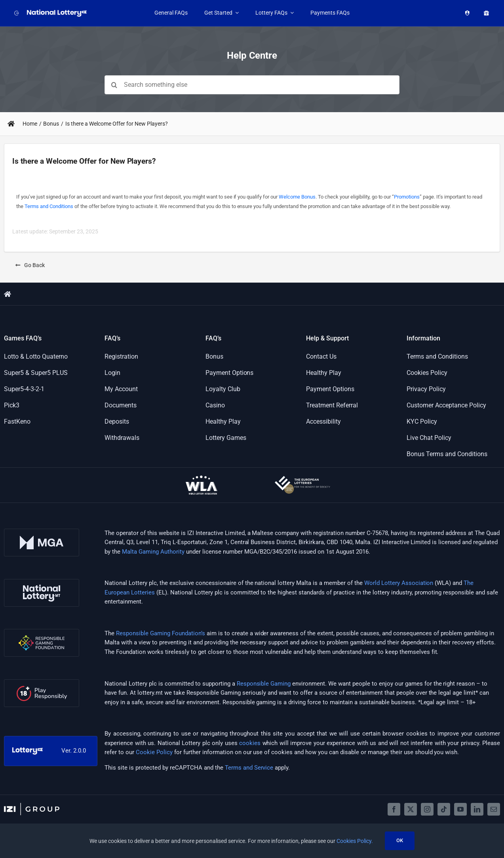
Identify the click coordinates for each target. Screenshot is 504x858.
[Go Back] (30, 265)
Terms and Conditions (49, 206)
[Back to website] (15, 13)
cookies (250, 743)
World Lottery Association (399, 583)
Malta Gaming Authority (153, 552)
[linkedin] (477, 809)
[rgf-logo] (42, 632)
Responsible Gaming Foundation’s (161, 633)
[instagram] (427, 809)
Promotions (407, 197)
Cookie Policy (154, 752)
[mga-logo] (42, 531)
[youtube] (460, 809)
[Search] (114, 85)
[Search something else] (252, 85)
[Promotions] (485, 13)
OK (400, 840)
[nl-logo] (42, 582)
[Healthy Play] (466, 13)
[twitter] (411, 809)
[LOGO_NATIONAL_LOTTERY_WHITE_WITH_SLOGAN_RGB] (57, 12)
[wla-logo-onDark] (202, 478)
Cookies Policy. (355, 841)
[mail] (494, 809)
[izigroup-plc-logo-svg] (32, 806)
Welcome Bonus (297, 197)
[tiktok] (444, 809)
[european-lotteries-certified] (302, 479)
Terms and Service (249, 768)
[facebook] (394, 809)
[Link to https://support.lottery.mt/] (11, 124)
